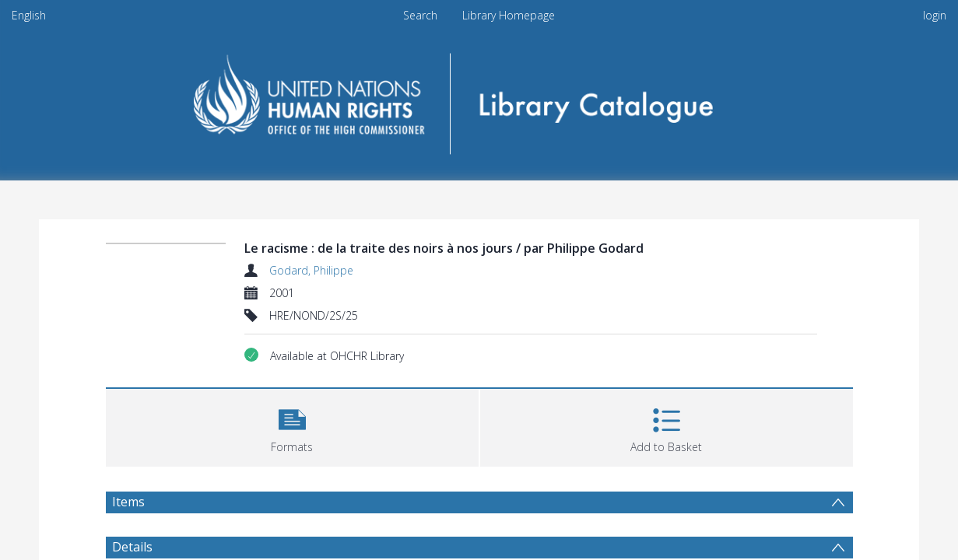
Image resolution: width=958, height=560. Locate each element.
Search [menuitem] (420, 15)
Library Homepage (509, 15)
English (29, 15)
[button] (292, 426)
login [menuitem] (935, 15)
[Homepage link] (479, 98)
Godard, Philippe (311, 270)
